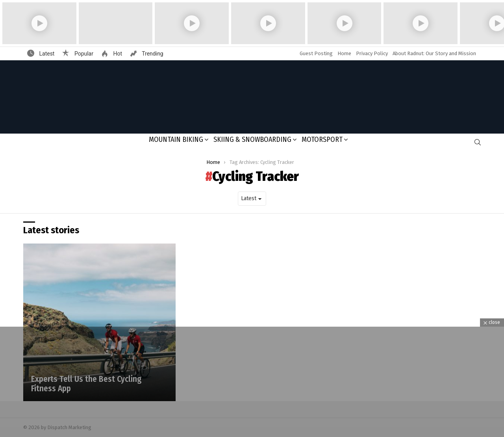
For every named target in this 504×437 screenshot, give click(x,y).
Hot (117, 54)
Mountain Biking (176, 139)
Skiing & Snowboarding (252, 139)
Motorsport (322, 139)
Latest (46, 54)
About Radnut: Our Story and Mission (434, 53)
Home (344, 53)
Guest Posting (316, 53)
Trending (152, 54)
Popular (83, 54)
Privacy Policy (372, 53)
